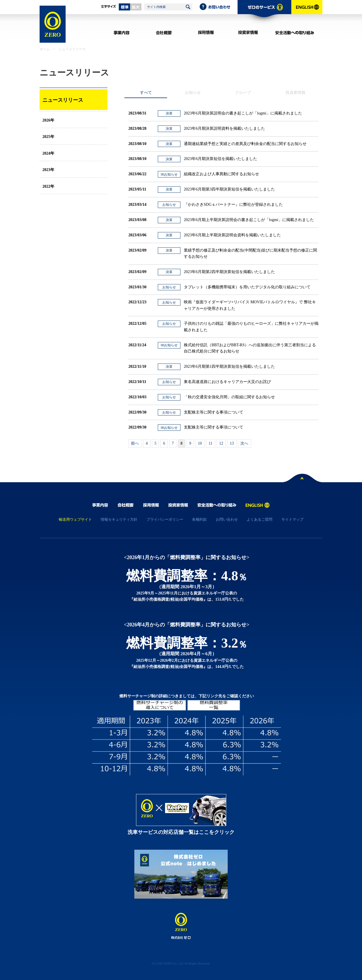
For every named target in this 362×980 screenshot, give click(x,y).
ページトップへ (302, 479)
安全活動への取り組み (295, 33)
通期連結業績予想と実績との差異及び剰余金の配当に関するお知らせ (245, 144)
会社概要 (164, 33)
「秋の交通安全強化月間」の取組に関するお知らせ (229, 397)
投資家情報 (248, 33)
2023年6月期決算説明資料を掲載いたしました (224, 128)
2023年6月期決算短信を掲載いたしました (220, 159)
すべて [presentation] (146, 93)
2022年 (48, 186)
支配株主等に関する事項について (214, 412)
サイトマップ (292, 519)
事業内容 (121, 33)
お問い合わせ (218, 7)
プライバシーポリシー (165, 519)
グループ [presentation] (243, 93)
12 (221, 443)
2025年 (48, 137)
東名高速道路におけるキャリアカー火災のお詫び (227, 382)
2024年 (48, 153)
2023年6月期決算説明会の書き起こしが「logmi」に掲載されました (243, 113)
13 (232, 443)
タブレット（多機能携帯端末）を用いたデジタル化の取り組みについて (247, 287)
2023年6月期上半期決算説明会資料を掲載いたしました (232, 235)
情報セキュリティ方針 (119, 519)
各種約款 (199, 519)
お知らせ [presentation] (193, 93)
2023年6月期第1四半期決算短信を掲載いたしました (229, 366)
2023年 (48, 170)
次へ (244, 443)
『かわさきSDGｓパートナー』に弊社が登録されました (233, 205)
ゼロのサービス (264, 13)
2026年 (48, 120)
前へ (135, 443)
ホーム (45, 49)
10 (200, 443)
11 (211, 443)
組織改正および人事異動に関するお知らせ (221, 174)
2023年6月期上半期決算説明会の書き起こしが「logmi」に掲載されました (249, 220)
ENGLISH (307, 13)
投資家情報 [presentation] (296, 93)
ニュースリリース (63, 100)
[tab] (146, 93)
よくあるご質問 (259, 519)
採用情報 (206, 33)
